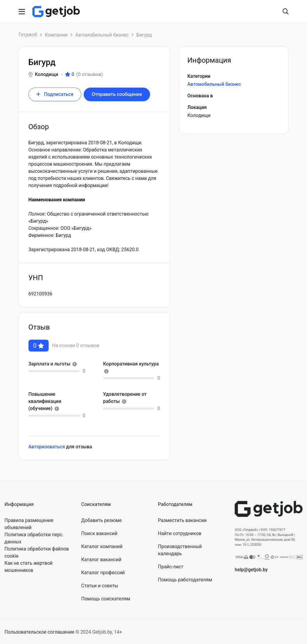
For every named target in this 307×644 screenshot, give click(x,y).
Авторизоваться (47, 446)
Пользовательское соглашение (39, 637)
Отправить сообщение (117, 94)
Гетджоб (28, 35)
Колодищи (47, 74)
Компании (56, 35)
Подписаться (55, 94)
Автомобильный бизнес (102, 35)
